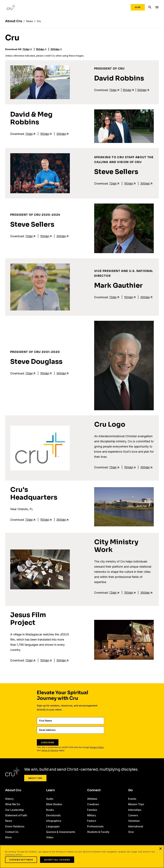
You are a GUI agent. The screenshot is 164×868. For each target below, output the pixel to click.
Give (138, 7)
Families (92, 810)
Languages (53, 826)
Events (132, 799)
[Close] (160, 849)
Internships (135, 810)
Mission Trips (136, 804)
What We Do (13, 804)
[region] (82, 857)
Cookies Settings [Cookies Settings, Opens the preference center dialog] (21, 860)
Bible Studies (54, 804)
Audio (50, 799)
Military (92, 815)
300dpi (55, 49)
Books (50, 810)
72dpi (26, 49)
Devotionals (53, 815)
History (9, 799)
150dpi (40, 49)
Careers (133, 815)
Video (50, 837)
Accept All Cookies (57, 860)
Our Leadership (14, 810)
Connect (94, 790)
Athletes (92, 799)
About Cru (35, 778)
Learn (50, 790)
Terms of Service (50, 750)
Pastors (92, 821)
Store (8, 837)
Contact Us (12, 832)
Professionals (95, 826)
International (136, 826)
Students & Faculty (98, 832)
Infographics (54, 821)
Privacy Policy (97, 747)
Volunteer (134, 821)
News (9, 821)
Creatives (93, 804)
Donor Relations (15, 826)
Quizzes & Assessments (61, 832)
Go (130, 790)
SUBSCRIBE (48, 742)
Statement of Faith (16, 815)
